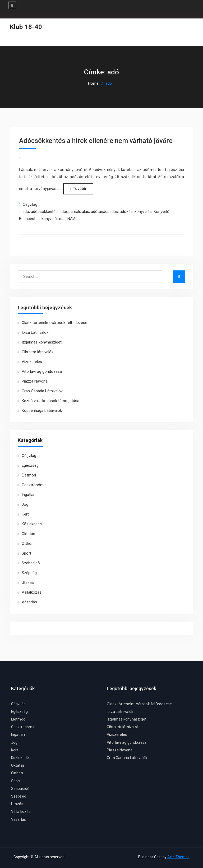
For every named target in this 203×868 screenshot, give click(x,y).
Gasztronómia (34, 485)
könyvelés (143, 212)
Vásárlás (29, 602)
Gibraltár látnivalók (38, 352)
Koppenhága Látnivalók (42, 411)
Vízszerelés (32, 362)
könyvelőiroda (54, 219)
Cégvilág (30, 204)
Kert (25, 514)
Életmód (29, 475)
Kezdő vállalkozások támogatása (50, 401)
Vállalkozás (32, 592)
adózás (126, 212)
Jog (25, 504)
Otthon (28, 543)
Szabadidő (31, 563)
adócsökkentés (44, 212)
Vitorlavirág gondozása (42, 371)
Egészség (30, 465)
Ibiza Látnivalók (35, 332)
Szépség (29, 573)
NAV (71, 219)
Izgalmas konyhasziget (42, 342)
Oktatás (28, 534)
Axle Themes (178, 857)
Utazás (28, 583)
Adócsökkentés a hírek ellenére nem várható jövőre (96, 141)
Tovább (79, 189)
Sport (26, 553)
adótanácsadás (104, 212)
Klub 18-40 (26, 27)
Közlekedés (32, 524)
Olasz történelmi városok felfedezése (54, 323)
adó (26, 212)
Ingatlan (29, 495)
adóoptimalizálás (74, 212)
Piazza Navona (35, 381)
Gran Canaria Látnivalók (42, 391)
